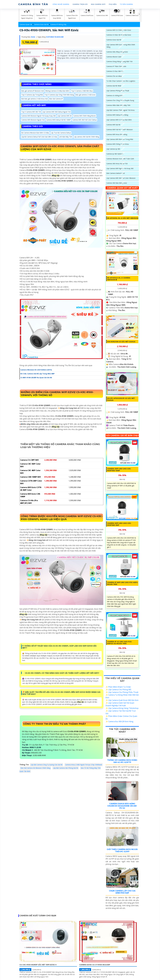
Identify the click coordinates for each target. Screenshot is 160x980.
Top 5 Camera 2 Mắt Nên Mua (83, 91)
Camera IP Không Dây (58, 24)
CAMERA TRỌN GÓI (80, 4)
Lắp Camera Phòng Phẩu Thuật (118, 91)
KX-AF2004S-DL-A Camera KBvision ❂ (119, 281)
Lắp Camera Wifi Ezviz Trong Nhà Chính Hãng (121, 46)
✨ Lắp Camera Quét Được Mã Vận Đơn (122, 703)
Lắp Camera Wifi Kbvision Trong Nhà (120, 140)
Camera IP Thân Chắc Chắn (116, 67)
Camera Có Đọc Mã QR (115, 72)
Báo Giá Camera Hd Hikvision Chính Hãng (35, 769)
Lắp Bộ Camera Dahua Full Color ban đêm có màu (40, 138)
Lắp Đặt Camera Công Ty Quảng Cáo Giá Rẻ (46, 766)
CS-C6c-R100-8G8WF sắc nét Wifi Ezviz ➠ (38, 967)
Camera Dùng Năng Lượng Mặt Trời (119, 62)
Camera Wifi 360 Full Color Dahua (85, 120)
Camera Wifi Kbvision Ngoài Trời (33, 120)
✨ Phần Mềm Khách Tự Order (118, 689)
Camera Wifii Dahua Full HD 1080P (59, 120)
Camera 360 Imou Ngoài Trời (117, 164)
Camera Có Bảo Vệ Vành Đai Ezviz (119, 35)
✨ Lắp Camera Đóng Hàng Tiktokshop (122, 711)
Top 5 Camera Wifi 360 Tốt (31, 112)
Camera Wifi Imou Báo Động (117, 135)
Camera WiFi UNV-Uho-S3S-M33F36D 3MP (119, 527)
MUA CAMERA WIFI (98, 4)
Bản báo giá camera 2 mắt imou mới (35, 99)
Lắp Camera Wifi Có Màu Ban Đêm (119, 120)
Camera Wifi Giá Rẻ (113, 125)
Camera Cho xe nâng (114, 76)
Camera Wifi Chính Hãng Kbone (85, 116)
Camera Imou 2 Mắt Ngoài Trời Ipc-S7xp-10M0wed (84, 766)
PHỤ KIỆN (113, 4)
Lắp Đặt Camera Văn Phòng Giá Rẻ (66, 769)
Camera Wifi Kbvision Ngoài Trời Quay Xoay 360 (39, 116)
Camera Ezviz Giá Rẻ (41, 24)
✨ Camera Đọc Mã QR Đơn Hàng (119, 724)
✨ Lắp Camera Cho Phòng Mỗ (118, 692)
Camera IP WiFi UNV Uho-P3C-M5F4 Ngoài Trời (123, 586)
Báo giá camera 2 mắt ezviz (86, 95)
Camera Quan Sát (26, 24)
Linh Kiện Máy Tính (66, 138)
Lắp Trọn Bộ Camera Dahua (62, 134)
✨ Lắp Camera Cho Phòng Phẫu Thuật (122, 695)
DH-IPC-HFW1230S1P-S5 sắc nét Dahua (121, 402)
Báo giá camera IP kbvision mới (33, 91)
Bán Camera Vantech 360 (116, 174)
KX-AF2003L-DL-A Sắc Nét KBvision (119, 220)
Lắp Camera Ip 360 (113, 150)
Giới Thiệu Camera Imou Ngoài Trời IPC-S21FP (122, 853)
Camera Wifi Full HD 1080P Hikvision (120, 130)
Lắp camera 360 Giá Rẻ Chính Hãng (88, 138)
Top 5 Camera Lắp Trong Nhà (32, 95)
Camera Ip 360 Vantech (115, 154)
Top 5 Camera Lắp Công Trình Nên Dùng (60, 95)
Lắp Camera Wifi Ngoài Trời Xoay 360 (120, 169)
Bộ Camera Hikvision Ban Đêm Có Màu (36, 134)
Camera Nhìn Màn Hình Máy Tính (118, 106)
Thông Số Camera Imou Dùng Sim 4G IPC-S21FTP (122, 764)
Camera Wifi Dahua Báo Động (117, 115)
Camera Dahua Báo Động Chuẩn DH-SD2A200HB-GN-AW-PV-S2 (122, 808)
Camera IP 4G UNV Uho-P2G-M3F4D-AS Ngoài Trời (120, 645)
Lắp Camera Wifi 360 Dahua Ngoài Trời (57, 112)
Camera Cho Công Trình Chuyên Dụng (120, 101)
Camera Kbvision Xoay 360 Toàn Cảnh (120, 159)
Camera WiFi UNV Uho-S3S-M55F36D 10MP (119, 472)
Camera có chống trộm (115, 96)
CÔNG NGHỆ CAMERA (61, 4)
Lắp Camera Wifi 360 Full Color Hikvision (121, 179)
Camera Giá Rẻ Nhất (114, 86)
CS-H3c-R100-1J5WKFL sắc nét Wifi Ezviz (50, 30)
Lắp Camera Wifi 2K (65, 116)
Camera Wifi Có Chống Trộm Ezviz (119, 30)
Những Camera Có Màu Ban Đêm (58, 91)
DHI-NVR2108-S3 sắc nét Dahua (121, 344)
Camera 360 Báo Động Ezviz (117, 184)
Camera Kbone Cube (114, 57)
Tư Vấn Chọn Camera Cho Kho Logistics (121, 81)
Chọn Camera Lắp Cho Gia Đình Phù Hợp (122, 894)
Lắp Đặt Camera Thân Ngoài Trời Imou (121, 111)
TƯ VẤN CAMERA (126, 4)
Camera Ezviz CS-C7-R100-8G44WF (95, 967)
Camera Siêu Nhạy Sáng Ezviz (117, 52)
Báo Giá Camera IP (57, 99)
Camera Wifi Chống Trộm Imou (118, 145)
